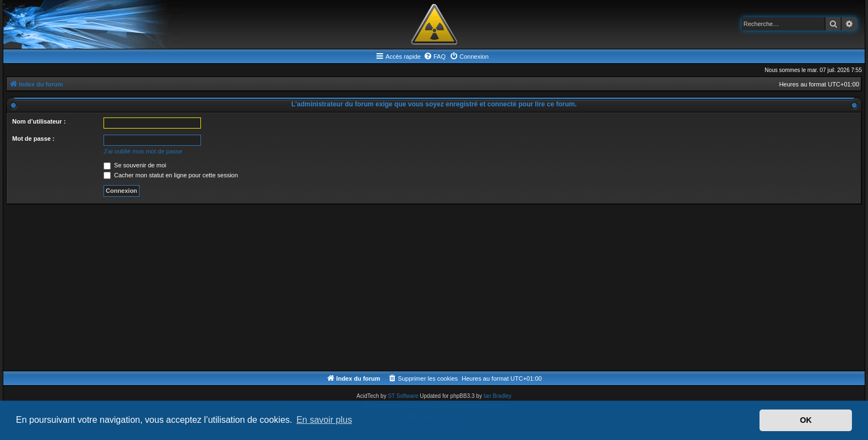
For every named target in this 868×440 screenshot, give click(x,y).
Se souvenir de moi (135, 165)
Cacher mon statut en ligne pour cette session (171, 175)
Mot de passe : (33, 139)
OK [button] (806, 420)
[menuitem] (435, 57)
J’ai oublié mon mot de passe (143, 151)
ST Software (403, 396)
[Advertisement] (338, 288)
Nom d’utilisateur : (39, 121)
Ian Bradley (497, 396)
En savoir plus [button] (324, 420)
